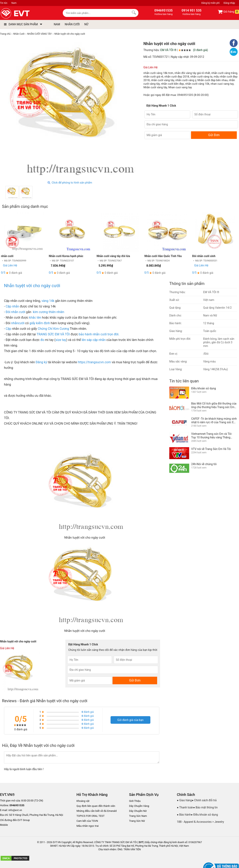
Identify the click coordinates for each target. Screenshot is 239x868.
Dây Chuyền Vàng (139, 806)
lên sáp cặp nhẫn (94, 340)
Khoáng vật (83, 801)
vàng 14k (48, 301)
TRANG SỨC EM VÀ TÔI (53, 334)
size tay (61, 340)
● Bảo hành (184, 815)
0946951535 (185, 95)
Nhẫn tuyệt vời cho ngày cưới (32, 286)
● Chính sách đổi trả (204, 800)
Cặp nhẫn (12, 306)
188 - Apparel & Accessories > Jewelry (200, 822)
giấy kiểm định (39, 323)
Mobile (4, 825)
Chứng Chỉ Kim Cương (53, 329)
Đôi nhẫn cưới (16, 312)
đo (42, 340)
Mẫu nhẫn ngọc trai (88, 826)
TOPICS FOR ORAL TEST (91, 816)
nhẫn (15, 323)
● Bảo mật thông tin (205, 807)
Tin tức (4, 3)
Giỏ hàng (228, 12)
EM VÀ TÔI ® (168, 50)
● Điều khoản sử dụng (205, 815)
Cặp (8, 329)
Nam (14, 3)
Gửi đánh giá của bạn (130, 720)
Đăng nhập (229, 3)
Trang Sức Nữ (137, 821)
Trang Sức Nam (138, 816)
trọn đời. (113, 334)
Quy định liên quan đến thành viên (96, 806)
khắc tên (35, 318)
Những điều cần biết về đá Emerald (96, 811)
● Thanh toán (185, 807)
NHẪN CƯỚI (72, 24)
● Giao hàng (184, 800)
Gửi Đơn (214, 135)
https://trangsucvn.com (94, 362)
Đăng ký (41, 362)
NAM (57, 24)
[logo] (24, 13)
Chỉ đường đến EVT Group (15, 820)
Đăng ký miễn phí (210, 3)
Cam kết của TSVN (87, 821)
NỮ (86, 24)
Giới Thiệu (135, 801)
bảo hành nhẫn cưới (93, 334)
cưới (21, 323)
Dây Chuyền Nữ (138, 811)
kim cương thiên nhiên (48, 312)
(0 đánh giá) (200, 50)
